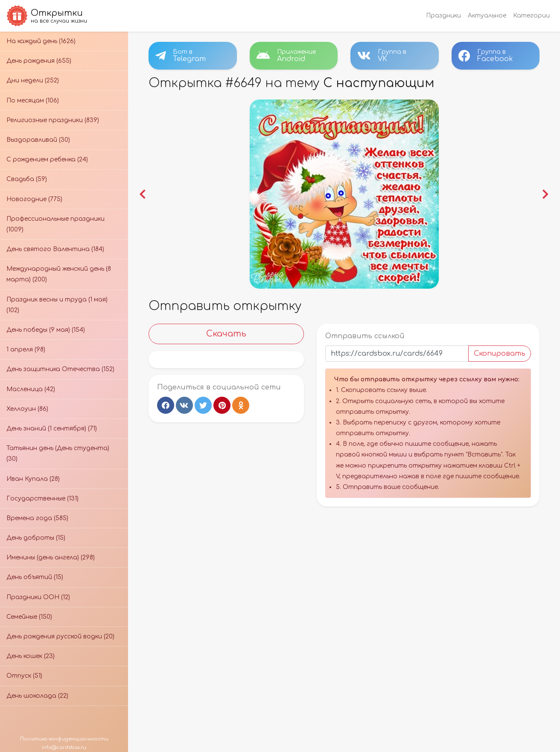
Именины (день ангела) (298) (51, 557)
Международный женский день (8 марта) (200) (59, 274)
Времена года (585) (37, 518)
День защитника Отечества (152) (60, 369)
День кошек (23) (31, 656)
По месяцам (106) (33, 101)
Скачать (226, 334)
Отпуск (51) (24, 676)
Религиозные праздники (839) (53, 120)
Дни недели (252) (33, 80)
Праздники (443, 16)
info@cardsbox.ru (64, 748)
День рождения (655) (39, 61)
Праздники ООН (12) (38, 597)
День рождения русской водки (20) (60, 636)
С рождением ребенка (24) (47, 159)
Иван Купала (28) (33, 479)
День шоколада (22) (37, 696)
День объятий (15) (35, 577)
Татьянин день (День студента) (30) (58, 454)
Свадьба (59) (27, 179)
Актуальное (487, 16)
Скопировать (500, 354)
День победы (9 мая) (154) (46, 330)
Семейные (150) (29, 617)
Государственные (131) (42, 499)
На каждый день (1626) (41, 41)
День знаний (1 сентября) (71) (52, 429)
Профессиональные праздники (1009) (55, 224)
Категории (531, 16)
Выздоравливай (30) (38, 140)
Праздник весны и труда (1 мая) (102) (57, 305)
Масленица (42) (31, 389)
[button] (143, 194)
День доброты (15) (36, 538)
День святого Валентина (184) (55, 249)
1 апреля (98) (26, 350)
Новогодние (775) (34, 199)
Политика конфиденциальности (64, 739)
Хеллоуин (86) (27, 409)
